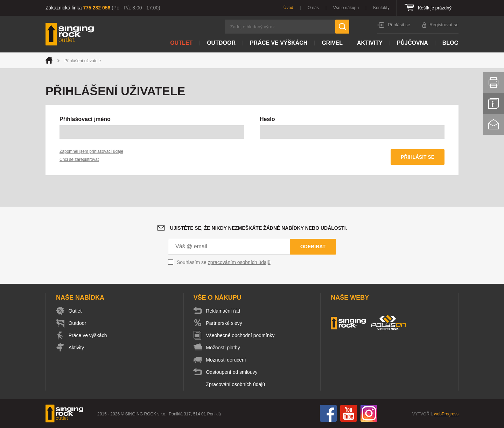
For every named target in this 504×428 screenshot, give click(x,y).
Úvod (288, 8)
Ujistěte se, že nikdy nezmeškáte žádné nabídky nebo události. (259, 228)
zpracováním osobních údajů (239, 263)
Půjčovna (412, 43)
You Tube (349, 414)
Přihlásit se (399, 25)
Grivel (332, 43)
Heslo (267, 119)
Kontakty (381, 8)
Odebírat (313, 247)
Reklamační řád (224, 311)
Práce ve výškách (279, 43)
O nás (313, 8)
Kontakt (493, 124)
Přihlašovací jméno (85, 119)
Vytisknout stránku (493, 83)
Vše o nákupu (346, 8)
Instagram (369, 414)
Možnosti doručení (227, 360)
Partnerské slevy (225, 323)
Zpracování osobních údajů (236, 385)
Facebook (328, 414)
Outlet (181, 43)
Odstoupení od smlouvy (233, 372)
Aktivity (370, 43)
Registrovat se (444, 25)
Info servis (493, 104)
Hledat (342, 27)
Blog (450, 43)
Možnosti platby (224, 348)
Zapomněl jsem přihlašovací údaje (91, 151)
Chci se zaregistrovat (79, 159)
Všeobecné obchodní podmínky (241, 336)
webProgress (446, 414)
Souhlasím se (224, 263)
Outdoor (221, 43)
